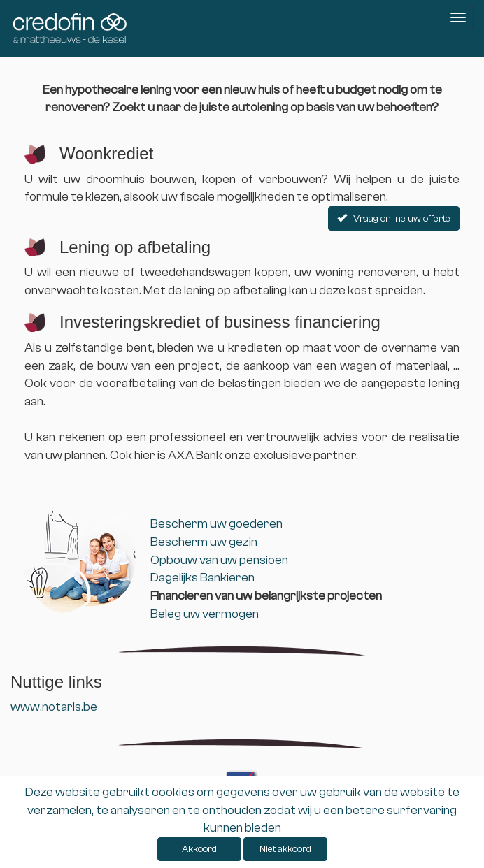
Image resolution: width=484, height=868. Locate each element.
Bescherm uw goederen (216, 524)
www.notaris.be (54, 707)
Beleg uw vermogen (205, 614)
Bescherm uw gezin (204, 542)
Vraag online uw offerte (394, 219)
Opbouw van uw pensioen (219, 560)
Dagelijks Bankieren (202, 578)
